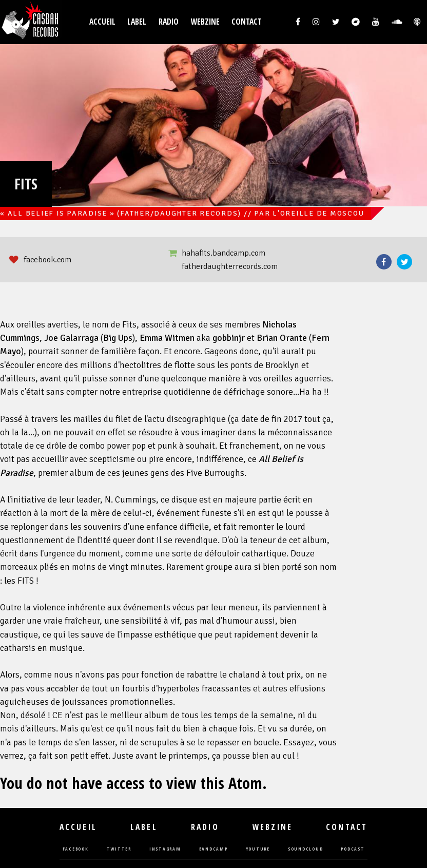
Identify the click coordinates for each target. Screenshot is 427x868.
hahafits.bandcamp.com (224, 253)
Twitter (404, 262)
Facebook (384, 262)
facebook (76, 849)
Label (137, 22)
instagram (165, 849)
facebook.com (47, 260)
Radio (169, 22)
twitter (119, 849)
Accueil (102, 22)
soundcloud (306, 849)
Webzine (205, 22)
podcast (353, 849)
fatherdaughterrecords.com (230, 266)
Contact (247, 22)
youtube (258, 849)
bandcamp (213, 849)
